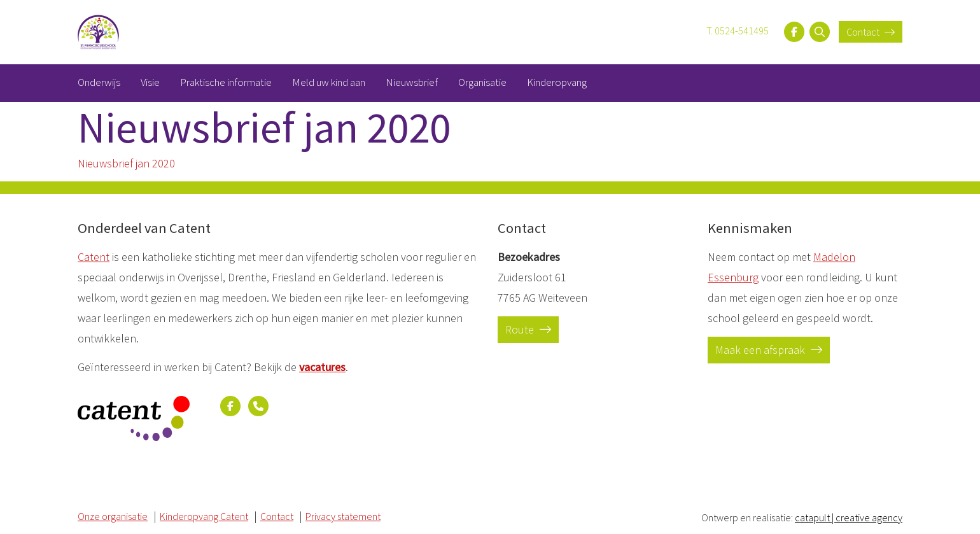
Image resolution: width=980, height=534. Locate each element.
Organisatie (482, 82)
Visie (150, 82)
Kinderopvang (557, 82)
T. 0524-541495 (738, 31)
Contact (871, 32)
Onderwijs (99, 82)
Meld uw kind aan (329, 82)
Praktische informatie (226, 82)
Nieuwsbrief (412, 82)
